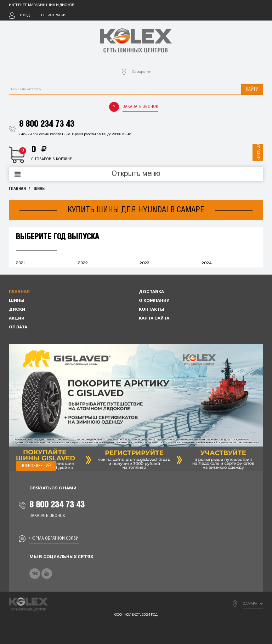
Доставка (151, 292)
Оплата (18, 327)
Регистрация (54, 15)
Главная (17, 189)
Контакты (152, 310)
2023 (144, 263)
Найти (252, 89)
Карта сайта (154, 318)
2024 (206, 263)
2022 (83, 263)
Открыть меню (136, 174)
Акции (17, 318)
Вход (25, 15)
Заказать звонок (140, 107)
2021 (21, 263)
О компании (154, 301)
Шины (40, 189)
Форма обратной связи (54, 538)
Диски (17, 310)
